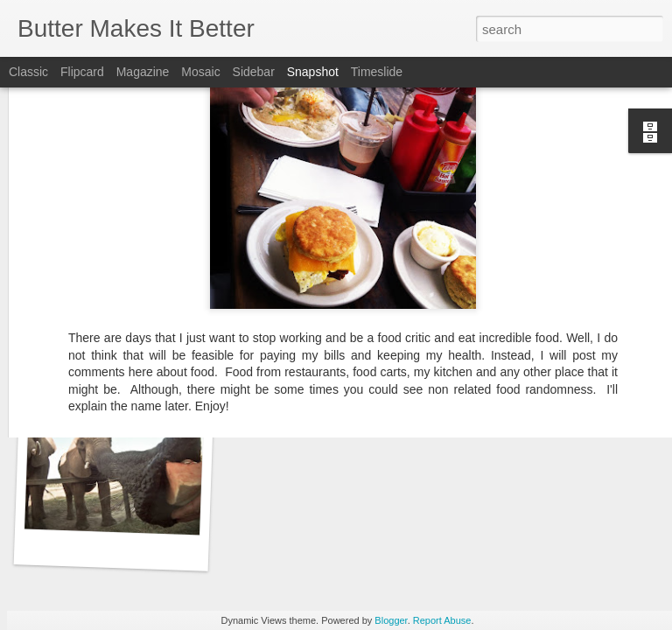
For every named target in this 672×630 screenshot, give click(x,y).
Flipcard (82, 72)
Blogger (391, 620)
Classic (28, 72)
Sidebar (254, 72)
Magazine (143, 72)
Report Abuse (442, 620)
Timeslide (377, 72)
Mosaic (200, 72)
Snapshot (313, 72)
